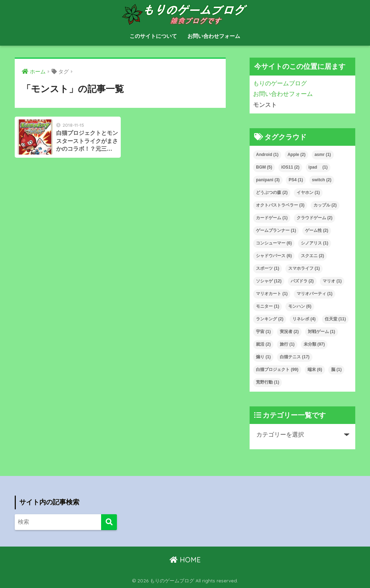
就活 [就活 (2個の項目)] (263, 344)
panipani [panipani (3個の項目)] (268, 180)
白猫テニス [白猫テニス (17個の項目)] (295, 357)
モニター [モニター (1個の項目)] (267, 306)
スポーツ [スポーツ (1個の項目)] (267, 268)
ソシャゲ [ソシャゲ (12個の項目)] (269, 281)
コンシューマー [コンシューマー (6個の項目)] (274, 243)
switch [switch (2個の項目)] (322, 180)
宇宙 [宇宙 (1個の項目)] (263, 332)
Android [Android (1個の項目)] (267, 155)
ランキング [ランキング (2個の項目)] (270, 319)
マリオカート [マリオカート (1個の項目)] (272, 294)
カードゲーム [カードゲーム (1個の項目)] (272, 218)
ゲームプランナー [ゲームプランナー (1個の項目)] (276, 230)
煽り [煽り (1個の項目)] (263, 357)
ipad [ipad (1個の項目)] (318, 167)
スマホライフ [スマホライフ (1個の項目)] (304, 268)
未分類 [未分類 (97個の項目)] (314, 344)
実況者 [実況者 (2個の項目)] (289, 332)
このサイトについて (153, 36)
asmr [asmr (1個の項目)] (323, 155)
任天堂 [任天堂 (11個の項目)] (335, 319)
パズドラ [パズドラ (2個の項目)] (302, 281)
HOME (185, 560)
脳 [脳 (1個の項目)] (336, 370)
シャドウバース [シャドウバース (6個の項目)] (274, 256)
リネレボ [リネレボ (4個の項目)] (304, 319)
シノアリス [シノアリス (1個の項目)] (315, 243)
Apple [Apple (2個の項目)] (296, 155)
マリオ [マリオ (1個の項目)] (332, 281)
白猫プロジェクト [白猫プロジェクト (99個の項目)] (277, 370)
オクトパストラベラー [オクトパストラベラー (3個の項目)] (280, 205)
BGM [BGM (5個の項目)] (264, 167)
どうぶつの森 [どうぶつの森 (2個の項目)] (272, 192)
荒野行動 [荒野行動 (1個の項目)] (267, 382)
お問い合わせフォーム (214, 36)
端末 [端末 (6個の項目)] (315, 370)
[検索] (109, 522)
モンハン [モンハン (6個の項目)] (300, 306)
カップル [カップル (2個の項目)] (325, 205)
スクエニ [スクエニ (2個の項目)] (312, 256)
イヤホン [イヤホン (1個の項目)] (308, 192)
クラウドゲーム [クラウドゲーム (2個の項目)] (315, 218)
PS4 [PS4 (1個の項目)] (296, 180)
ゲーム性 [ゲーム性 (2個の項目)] (317, 230)
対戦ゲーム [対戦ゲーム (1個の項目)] (322, 332)
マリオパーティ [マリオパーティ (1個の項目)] (315, 294)
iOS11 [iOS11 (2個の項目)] (290, 167)
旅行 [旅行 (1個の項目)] (287, 344)
